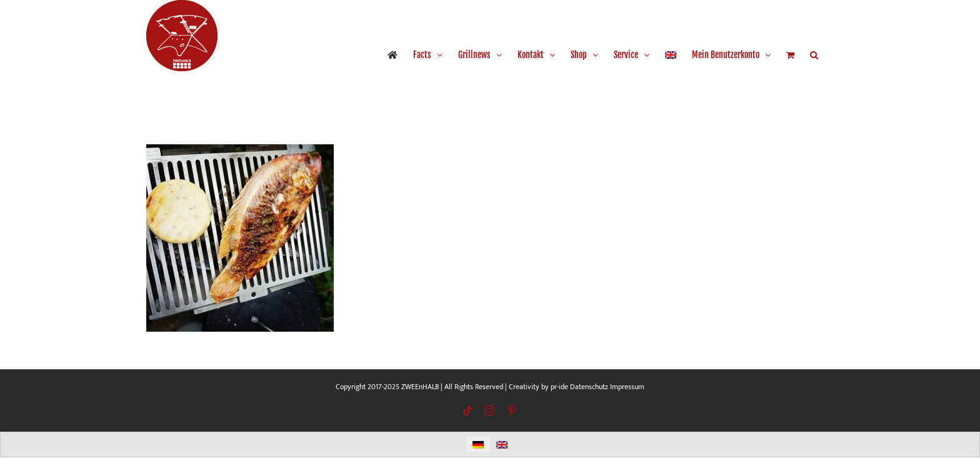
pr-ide (559, 387)
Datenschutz (589, 387)
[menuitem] (671, 55)
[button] (814, 55)
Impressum (627, 387)
